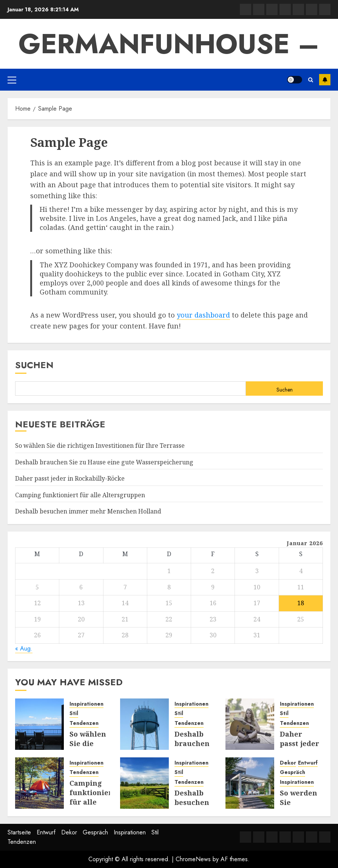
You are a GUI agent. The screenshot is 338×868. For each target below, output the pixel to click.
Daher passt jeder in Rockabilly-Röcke (70, 478)
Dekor (288, 763)
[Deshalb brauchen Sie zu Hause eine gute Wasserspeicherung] (144, 724)
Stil (74, 713)
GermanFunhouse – (169, 44)
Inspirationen (86, 704)
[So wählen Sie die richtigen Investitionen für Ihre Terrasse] (39, 724)
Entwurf (308, 763)
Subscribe (325, 80)
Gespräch (292, 772)
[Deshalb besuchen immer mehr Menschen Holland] (144, 783)
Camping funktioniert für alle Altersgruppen (80, 495)
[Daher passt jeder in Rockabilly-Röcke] (250, 724)
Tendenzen (84, 723)
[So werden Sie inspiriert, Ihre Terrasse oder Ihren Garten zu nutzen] (250, 783)
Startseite (19, 832)
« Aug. (24, 648)
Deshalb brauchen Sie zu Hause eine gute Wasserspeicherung (104, 462)
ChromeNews (193, 859)
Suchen (34, 365)
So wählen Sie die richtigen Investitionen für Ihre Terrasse (100, 446)
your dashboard (203, 315)
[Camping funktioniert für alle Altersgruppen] (39, 783)
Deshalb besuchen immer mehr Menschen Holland (88, 511)
